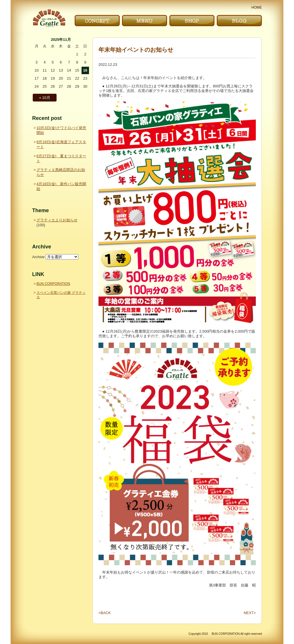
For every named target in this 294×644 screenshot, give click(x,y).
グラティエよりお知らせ (57, 220)
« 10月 (45, 98)
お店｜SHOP (192, 21)
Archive (38, 257)
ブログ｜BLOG (239, 21)
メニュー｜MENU (145, 21)
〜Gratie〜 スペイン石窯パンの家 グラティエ (49, 18)
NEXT (250, 613)
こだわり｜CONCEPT (97, 21)
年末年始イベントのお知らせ (136, 50)
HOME (257, 7)
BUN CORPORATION (53, 284)
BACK (105, 613)
